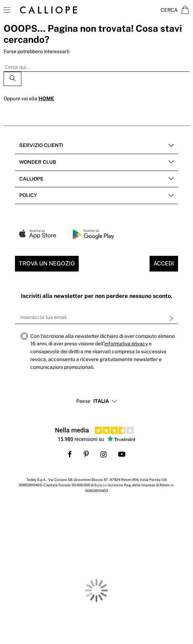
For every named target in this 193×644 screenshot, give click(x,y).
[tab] (96, 146)
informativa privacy (126, 344)
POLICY (28, 195)
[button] (101, 401)
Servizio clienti (41, 145)
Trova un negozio (47, 263)
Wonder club (38, 162)
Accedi (164, 263)
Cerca (169, 10)
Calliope (31, 179)
